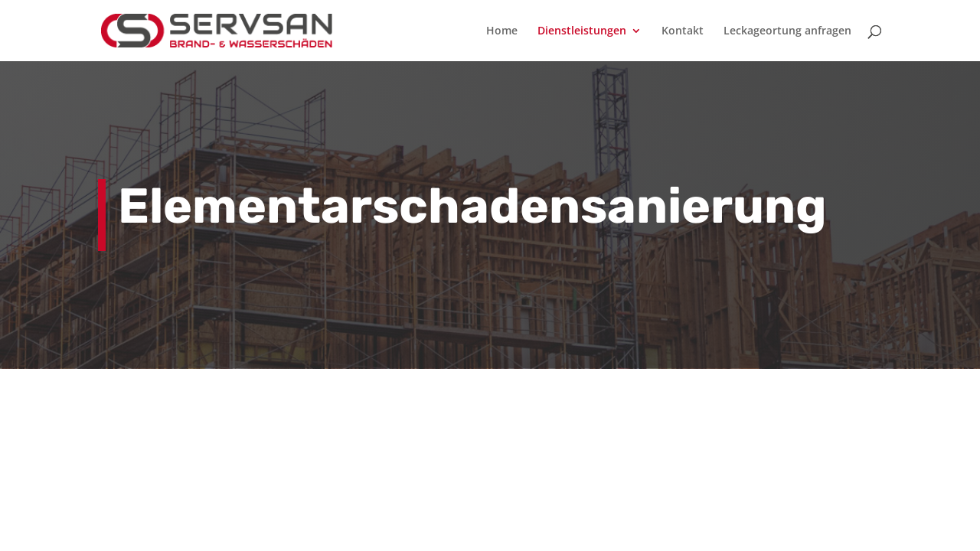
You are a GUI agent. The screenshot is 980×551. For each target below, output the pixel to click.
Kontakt (683, 31)
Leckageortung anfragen (787, 31)
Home (502, 31)
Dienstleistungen (582, 31)
